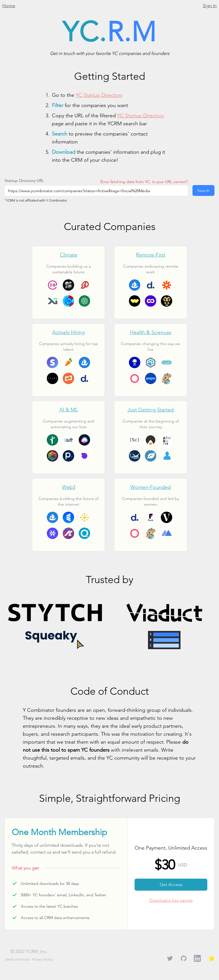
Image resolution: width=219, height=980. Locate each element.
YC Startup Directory (99, 95)
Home (9, 6)
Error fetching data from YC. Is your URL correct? (144, 182)
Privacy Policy (43, 959)
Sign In (210, 6)
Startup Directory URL (24, 181)
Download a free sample (171, 900)
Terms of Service (17, 959)
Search (203, 190)
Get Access (171, 884)
